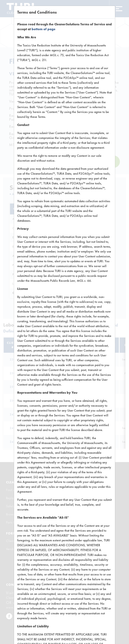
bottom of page (44, 29)
